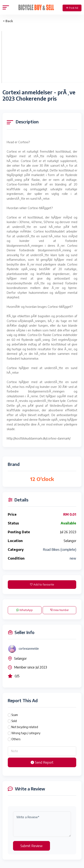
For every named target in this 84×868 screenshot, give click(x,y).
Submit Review (31, 846)
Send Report (42, 762)
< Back (8, 21)
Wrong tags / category (26, 733)
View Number (59, 610)
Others (16, 739)
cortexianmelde (29, 649)
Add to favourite (42, 584)
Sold (14, 721)
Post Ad (72, 8)
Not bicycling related (25, 727)
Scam (15, 715)
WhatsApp (25, 610)
